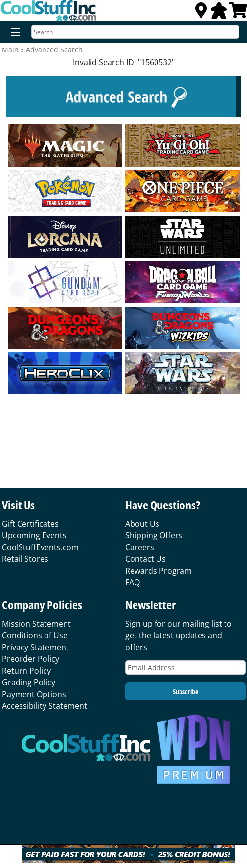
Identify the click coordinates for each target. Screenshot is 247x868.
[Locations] (201, 13)
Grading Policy (29, 682)
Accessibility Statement (45, 706)
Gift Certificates (30, 524)
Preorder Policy (31, 659)
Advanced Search (54, 50)
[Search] (135, 32)
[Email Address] (185, 667)
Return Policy (26, 671)
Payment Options (34, 694)
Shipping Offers (154, 535)
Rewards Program (158, 571)
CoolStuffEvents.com (40, 547)
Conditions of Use (35, 635)
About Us (142, 524)
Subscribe (185, 691)
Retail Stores (25, 559)
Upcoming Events (34, 535)
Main (10, 50)
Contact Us (146, 559)
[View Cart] (238, 13)
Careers (140, 547)
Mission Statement (36, 624)
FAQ (133, 582)
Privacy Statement (35, 647)
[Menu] (13, 33)
